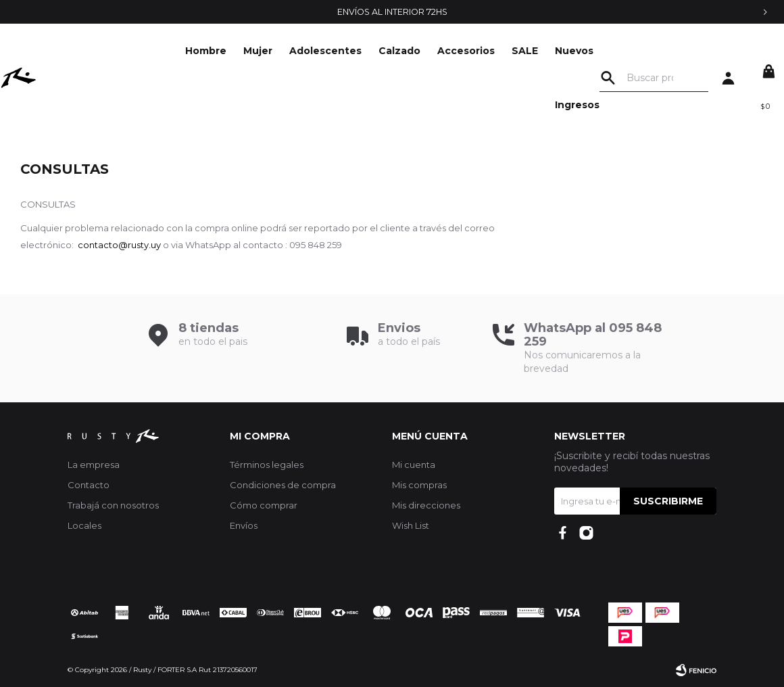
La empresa (94, 465)
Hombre (115, 51)
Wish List (411, 525)
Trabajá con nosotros (113, 505)
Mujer (167, 51)
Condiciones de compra (283, 485)
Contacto (89, 485)
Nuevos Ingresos (486, 78)
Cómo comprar (264, 505)
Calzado (308, 51)
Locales (84, 525)
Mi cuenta (414, 465)
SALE (434, 51)
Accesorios (375, 51)
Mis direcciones (426, 505)
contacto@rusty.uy (119, 245)
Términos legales (267, 465)
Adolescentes (234, 51)
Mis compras (419, 485)
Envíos (244, 525)
